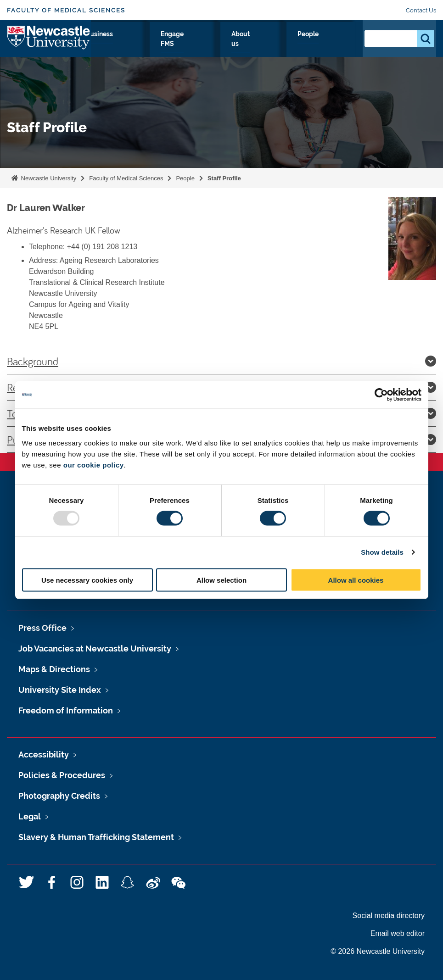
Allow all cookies (356, 580)
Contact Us (421, 10)
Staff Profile (224, 178)
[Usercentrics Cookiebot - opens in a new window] (381, 395)
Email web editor (398, 933)
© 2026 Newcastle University (378, 951)
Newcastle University (48, 178)
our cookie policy (94, 465)
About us (297, 50)
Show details (382, 552)
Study (125, 45)
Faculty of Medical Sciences (66, 10)
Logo (49, 48)
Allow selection (221, 580)
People (335, 45)
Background (221, 361)
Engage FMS (258, 50)
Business (214, 45)
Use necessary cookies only (87, 580)
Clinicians (167, 45)
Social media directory (389, 916)
